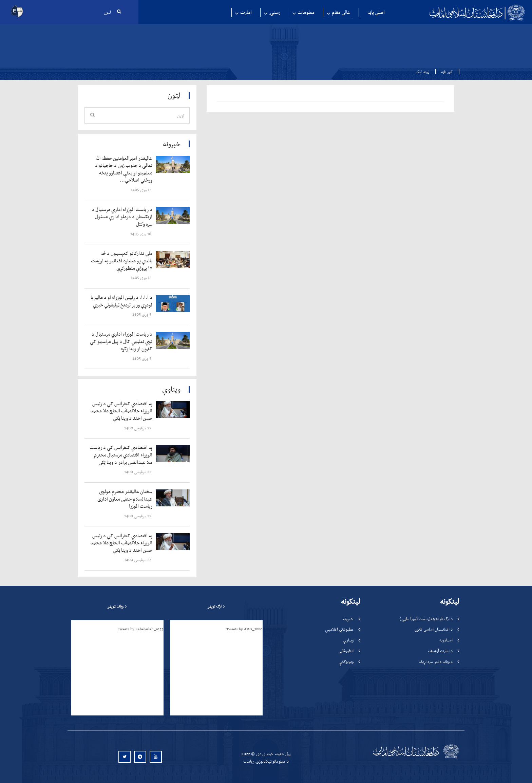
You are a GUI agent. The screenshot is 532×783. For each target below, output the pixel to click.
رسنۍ (275, 12)
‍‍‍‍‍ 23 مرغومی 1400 (138, 560)
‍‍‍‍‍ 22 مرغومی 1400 (138, 428)
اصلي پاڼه (376, 12)
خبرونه (348, 619)
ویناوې (348, 640)
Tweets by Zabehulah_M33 (141, 629)
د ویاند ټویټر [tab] (117, 606)
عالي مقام (341, 12)
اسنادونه (446, 640)
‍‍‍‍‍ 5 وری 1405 (142, 314)
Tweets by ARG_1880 (244, 629)
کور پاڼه (445, 72)
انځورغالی (346, 650)
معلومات (306, 12)
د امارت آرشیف (440, 650)
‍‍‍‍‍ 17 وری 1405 (141, 190)
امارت (246, 12)
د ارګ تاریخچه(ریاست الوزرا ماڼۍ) (426, 619)
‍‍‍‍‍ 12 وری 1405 (141, 277)
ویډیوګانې (346, 661)
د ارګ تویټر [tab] (216, 606)
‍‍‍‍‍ (122, 169)
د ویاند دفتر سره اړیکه (436, 661)
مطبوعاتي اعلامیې (339, 629)
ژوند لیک (422, 72)
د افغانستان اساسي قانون (434, 629)
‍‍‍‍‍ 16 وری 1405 (141, 234)
